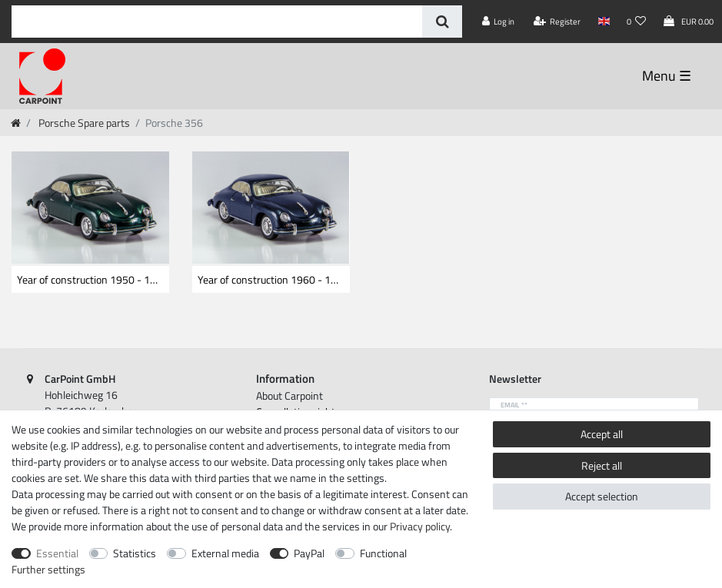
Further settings (48, 569)
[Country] (603, 22)
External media (225, 553)
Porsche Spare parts (83, 123)
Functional (383, 553)
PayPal (309, 553)
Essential (57, 553)
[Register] (557, 22)
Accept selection (602, 496)
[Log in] (499, 22)
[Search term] (217, 22)
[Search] (442, 22)
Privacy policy (420, 526)
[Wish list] (637, 22)
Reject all (602, 465)
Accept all (602, 434)
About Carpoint (289, 395)
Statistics (135, 553)
